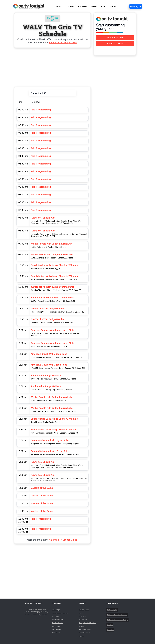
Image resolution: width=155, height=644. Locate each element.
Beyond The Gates (84, 633)
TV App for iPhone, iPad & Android (117, 615)
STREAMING (83, 6)
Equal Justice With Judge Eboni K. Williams (54, 265)
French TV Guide (57, 629)
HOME (58, 6)
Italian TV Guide (57, 633)
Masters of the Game (42, 488)
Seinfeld (82, 626)
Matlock (82, 636)
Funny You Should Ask (43, 218)
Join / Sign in (136, 6)
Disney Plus (83, 616)
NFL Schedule (83, 620)
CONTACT (114, 6)
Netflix (81, 613)
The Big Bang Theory (85, 629)
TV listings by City (112, 610)
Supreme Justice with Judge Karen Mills (52, 330)
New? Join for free (115, 38)
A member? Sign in (115, 44)
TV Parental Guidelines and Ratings (117, 620)
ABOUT (104, 6)
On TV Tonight (56, 610)
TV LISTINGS (69, 6)
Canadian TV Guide (57, 623)
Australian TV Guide (58, 620)
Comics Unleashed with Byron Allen (50, 440)
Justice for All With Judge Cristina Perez (52, 287)
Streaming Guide (84, 610)
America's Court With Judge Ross (49, 354)
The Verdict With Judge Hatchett (48, 309)
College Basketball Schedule (87, 623)
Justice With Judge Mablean (46, 376)
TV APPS (94, 6)
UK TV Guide (56, 616)
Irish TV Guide (56, 626)
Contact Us (110, 630)
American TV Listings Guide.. (64, 540)
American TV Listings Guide (63, 43)
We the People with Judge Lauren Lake (52, 244)
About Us (110, 625)
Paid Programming (41, 110)
